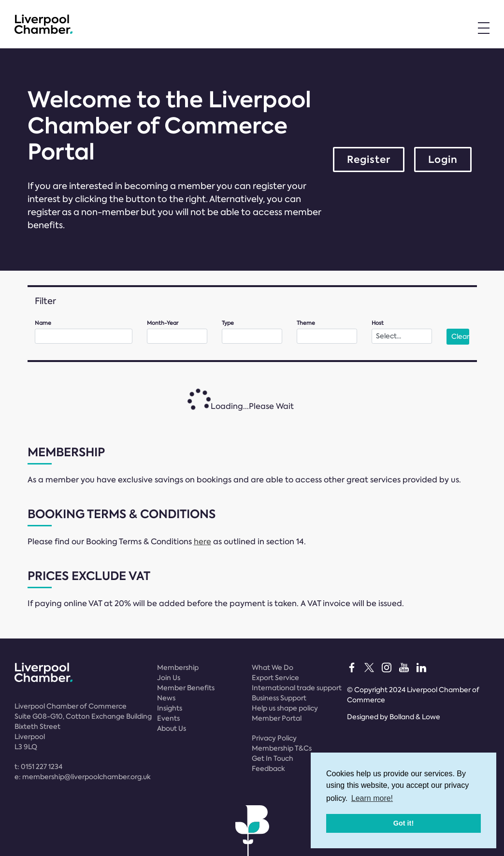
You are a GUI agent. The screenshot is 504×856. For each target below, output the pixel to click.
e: (83, 777)
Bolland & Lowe (415, 717)
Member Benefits (186, 688)
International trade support (297, 688)
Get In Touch (273, 758)
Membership (178, 667)
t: (38, 767)
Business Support (279, 698)
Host (378, 323)
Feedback (268, 769)
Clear (460, 336)
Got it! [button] (403, 823)
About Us (172, 728)
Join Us (169, 678)
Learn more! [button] (372, 798)
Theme (306, 323)
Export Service (275, 678)
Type (228, 323)
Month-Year (163, 323)
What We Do (273, 667)
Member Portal (277, 718)
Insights (170, 708)
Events (168, 718)
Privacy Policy (274, 738)
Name (43, 323)
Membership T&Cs (282, 748)
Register (369, 160)
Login (443, 160)
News (166, 698)
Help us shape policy (285, 708)
